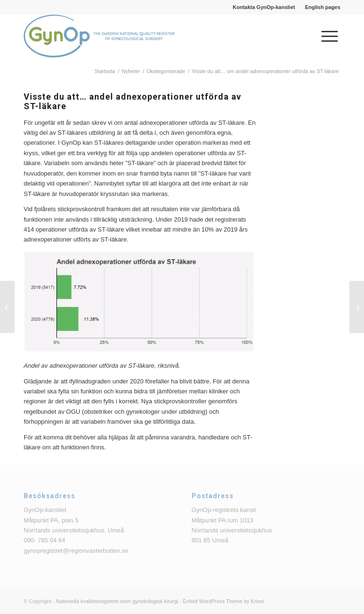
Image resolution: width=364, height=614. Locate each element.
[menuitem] (264, 7)
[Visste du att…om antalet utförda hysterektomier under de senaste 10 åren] (357, 307)
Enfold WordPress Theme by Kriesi (223, 601)
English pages (323, 7)
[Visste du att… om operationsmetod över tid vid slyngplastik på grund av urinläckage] (7, 307)
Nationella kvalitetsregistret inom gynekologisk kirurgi (117, 601)
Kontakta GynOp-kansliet (264, 7)
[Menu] (325, 36)
